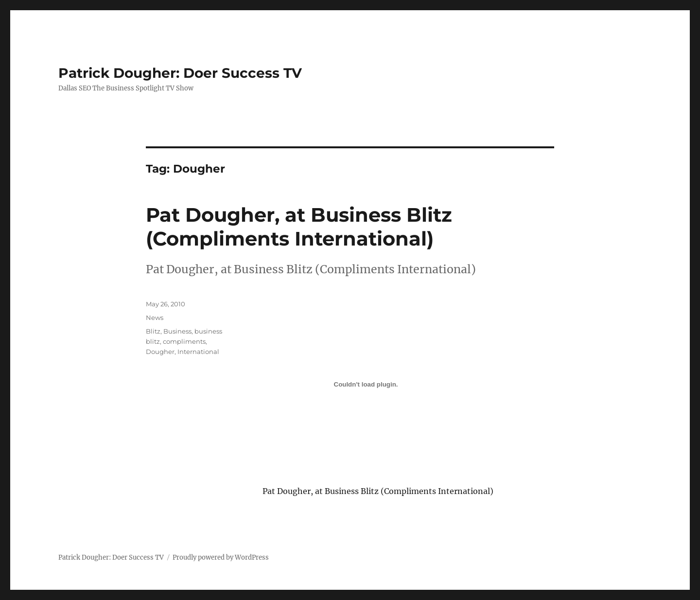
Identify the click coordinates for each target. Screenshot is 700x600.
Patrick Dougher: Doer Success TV (180, 73)
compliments (184, 341)
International (198, 352)
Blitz (153, 331)
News (155, 318)
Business (177, 331)
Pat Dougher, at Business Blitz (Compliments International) (299, 227)
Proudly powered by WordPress (221, 557)
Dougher (160, 352)
